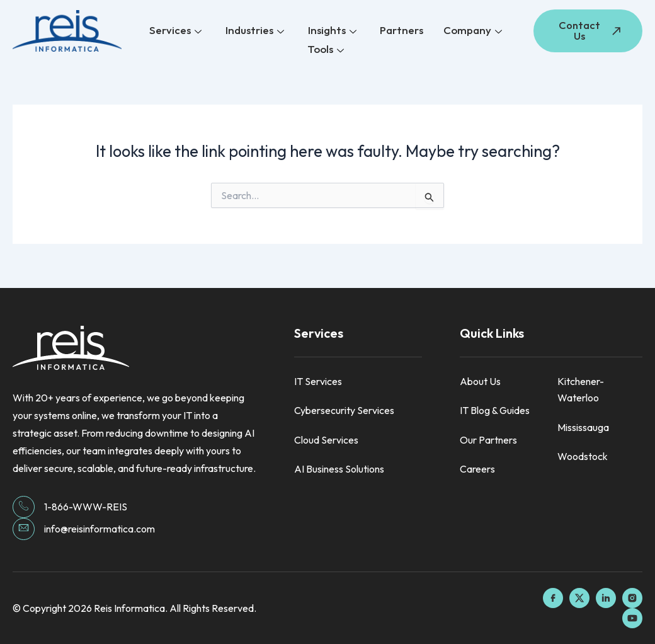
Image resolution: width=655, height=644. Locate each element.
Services (178, 31)
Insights (332, 31)
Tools (326, 49)
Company (471, 31)
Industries (256, 31)
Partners (401, 31)
